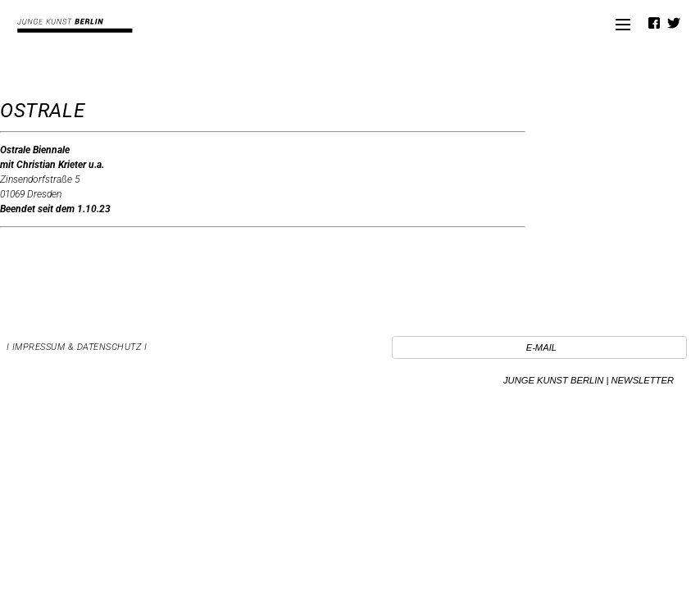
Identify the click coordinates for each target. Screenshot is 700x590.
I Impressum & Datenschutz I (77, 347)
